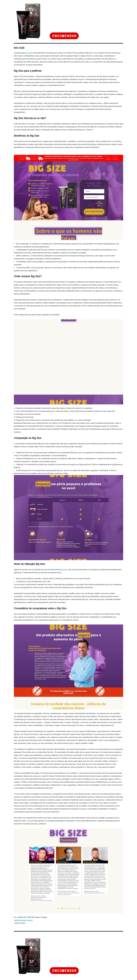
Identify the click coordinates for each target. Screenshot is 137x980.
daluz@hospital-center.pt (23, 920)
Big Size (28, 53)
